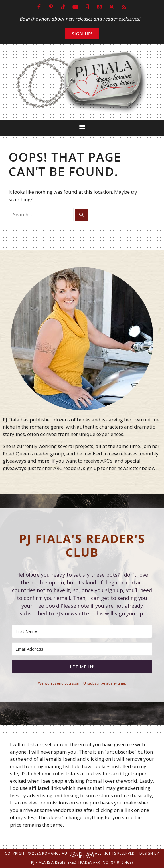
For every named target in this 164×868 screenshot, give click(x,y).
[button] (82, 127)
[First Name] (82, 631)
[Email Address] (82, 649)
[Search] (81, 215)
